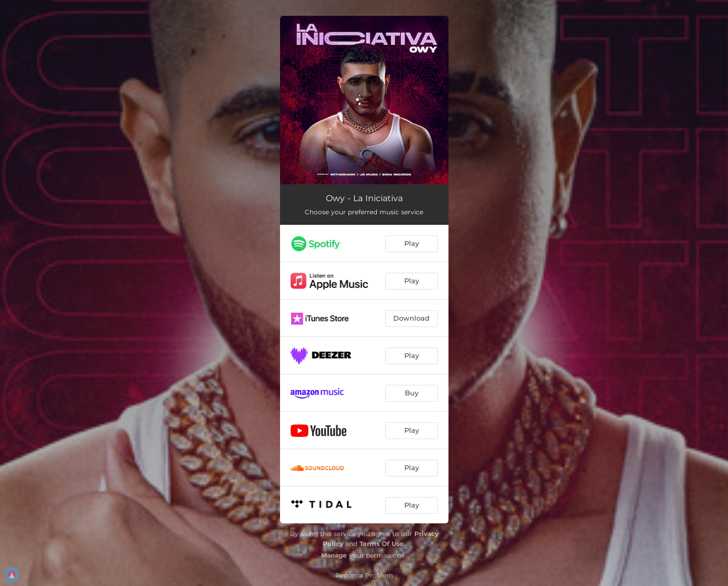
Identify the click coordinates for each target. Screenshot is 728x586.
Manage (334, 555)
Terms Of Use (382, 544)
